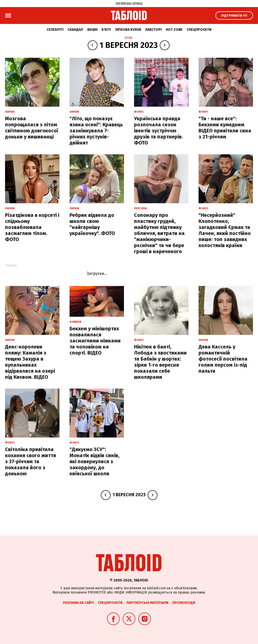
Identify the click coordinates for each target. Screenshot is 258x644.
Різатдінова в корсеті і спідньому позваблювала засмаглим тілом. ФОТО (32, 227)
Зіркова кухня (128, 30)
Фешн (92, 30)
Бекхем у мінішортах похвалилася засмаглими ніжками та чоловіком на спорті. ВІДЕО (95, 341)
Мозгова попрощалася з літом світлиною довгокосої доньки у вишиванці (32, 128)
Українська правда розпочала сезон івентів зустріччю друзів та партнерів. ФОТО (158, 131)
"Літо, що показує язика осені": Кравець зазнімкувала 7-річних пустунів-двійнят (96, 131)
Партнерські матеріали (147, 603)
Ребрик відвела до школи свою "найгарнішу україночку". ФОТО (92, 224)
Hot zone (174, 30)
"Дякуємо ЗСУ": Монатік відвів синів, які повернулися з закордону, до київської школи (94, 461)
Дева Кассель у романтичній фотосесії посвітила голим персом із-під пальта (223, 359)
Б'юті (106, 30)
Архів (128, 38)
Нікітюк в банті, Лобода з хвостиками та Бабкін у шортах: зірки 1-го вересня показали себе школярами (160, 362)
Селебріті (55, 30)
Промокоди (184, 603)
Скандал (75, 30)
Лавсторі (153, 30)
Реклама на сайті (78, 603)
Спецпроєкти (199, 30)
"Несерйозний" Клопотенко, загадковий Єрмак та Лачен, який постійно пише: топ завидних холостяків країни (225, 230)
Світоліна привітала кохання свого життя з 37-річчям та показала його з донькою (30, 461)
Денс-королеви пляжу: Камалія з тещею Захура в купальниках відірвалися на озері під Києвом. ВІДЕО (30, 362)
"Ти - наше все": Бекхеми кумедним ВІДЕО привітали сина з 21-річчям (225, 128)
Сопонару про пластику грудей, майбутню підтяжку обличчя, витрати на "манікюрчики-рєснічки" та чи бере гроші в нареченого (159, 233)
